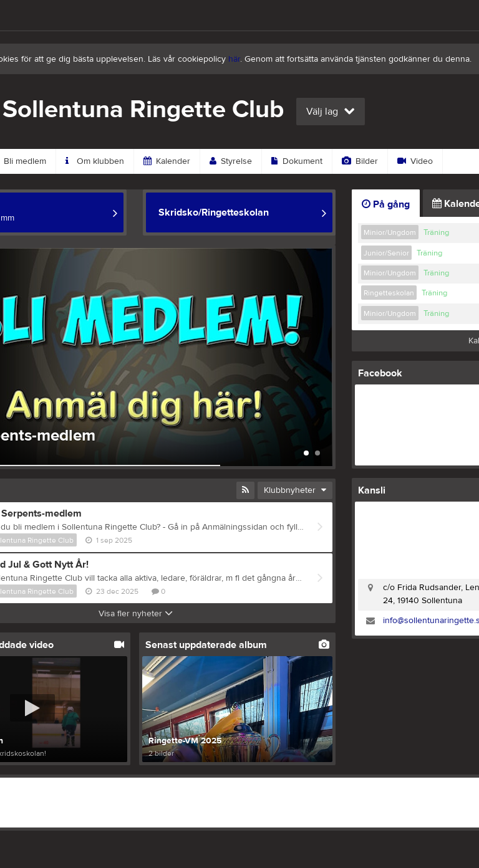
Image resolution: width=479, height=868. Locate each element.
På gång (386, 204)
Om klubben (95, 161)
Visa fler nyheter (136, 614)
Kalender (167, 161)
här (234, 59)
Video (415, 161)
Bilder (360, 161)
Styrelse (231, 161)
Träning (436, 232)
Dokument (297, 161)
